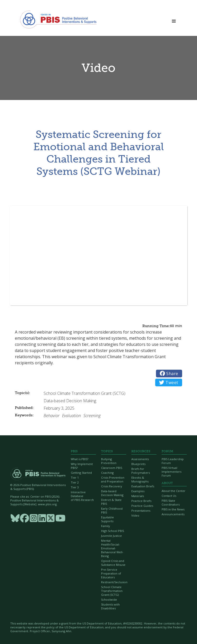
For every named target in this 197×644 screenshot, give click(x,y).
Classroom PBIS (112, 468)
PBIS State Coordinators (171, 502)
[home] (58, 19)
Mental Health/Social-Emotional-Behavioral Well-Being (112, 548)
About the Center (174, 491)
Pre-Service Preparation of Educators (111, 573)
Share (169, 374)
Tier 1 (75, 477)
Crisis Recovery (112, 486)
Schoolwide (109, 600)
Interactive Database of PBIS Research (82, 496)
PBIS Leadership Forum (173, 461)
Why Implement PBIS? (82, 466)
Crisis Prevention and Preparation (113, 479)
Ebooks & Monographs (140, 479)
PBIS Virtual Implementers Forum (171, 472)
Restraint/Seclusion (114, 582)
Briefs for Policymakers (141, 471)
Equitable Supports (107, 519)
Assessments (140, 459)
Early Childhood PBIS (112, 510)
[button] (174, 20)
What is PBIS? (80, 459)
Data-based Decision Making (112, 493)
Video (135, 515)
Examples (138, 491)
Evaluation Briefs (143, 486)
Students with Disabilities (110, 606)
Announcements (173, 514)
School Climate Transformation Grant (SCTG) (112, 591)
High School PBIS (112, 531)
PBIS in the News (173, 509)
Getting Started (81, 473)
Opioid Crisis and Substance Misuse (113, 563)
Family (106, 526)
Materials (138, 496)
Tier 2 (75, 482)
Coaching (107, 473)
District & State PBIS (111, 502)
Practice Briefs (141, 501)
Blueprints (138, 464)
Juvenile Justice (111, 536)
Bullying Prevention (109, 461)
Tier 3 (75, 487)
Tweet (169, 383)
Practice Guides (142, 506)
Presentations (141, 511)
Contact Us (169, 496)
